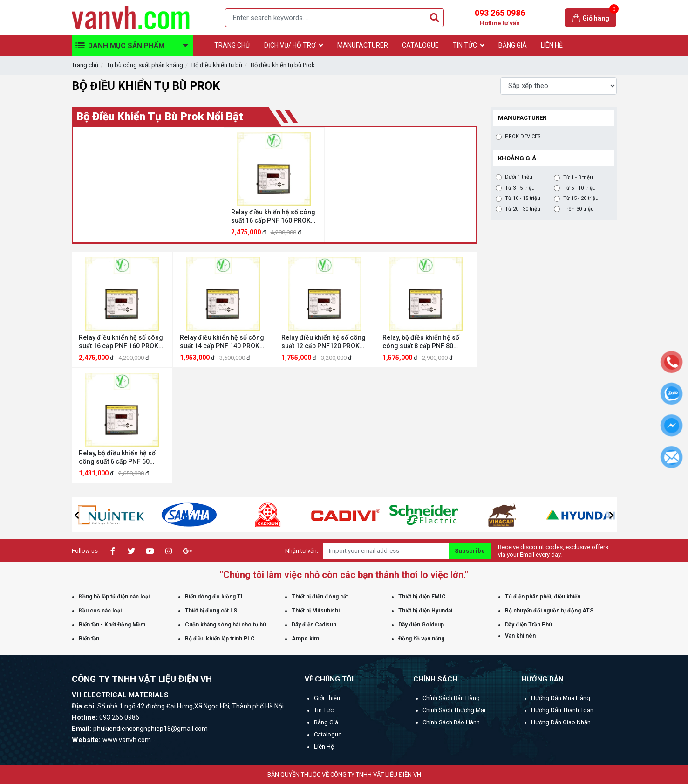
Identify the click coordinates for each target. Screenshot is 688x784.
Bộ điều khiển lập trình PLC (220, 639)
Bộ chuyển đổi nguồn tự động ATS (549, 611)
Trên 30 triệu (579, 209)
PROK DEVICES (523, 137)
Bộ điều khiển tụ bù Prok (283, 65)
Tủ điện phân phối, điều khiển (543, 597)
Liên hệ (324, 746)
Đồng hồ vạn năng (421, 639)
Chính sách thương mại (454, 710)
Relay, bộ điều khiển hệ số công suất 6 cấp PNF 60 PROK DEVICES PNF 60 (117, 457)
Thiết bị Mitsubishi (316, 611)
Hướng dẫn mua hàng (561, 698)
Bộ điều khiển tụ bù (217, 65)
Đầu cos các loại (100, 611)
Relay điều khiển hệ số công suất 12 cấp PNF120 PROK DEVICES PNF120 (324, 342)
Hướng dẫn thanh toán (562, 710)
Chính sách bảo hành (451, 722)
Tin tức (324, 710)
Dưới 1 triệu (519, 177)
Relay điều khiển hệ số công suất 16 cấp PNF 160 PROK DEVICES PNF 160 (273, 217)
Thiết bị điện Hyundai (425, 611)
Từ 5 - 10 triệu (579, 188)
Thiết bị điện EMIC (422, 597)
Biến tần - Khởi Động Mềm (112, 625)
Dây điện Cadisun (314, 625)
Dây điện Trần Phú (528, 625)
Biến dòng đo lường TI (214, 597)
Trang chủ (85, 65)
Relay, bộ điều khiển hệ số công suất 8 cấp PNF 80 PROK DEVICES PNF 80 (421, 342)
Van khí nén (520, 636)
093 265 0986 (500, 18)
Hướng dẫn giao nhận (561, 722)
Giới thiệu (327, 698)
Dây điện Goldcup (421, 625)
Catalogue (328, 734)
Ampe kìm (305, 639)
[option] (274, 185)
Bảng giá (326, 722)
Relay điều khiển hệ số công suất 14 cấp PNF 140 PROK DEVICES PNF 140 (222, 342)
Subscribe (470, 551)
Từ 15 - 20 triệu (581, 199)
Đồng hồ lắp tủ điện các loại (114, 597)
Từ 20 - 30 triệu (523, 209)
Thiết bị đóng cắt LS (211, 611)
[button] (77, 515)
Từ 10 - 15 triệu (523, 199)
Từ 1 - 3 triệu (578, 178)
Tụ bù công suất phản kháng (145, 65)
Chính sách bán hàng (451, 698)
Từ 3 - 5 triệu (520, 188)
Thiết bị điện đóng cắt (320, 597)
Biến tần (89, 639)
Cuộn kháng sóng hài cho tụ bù (225, 625)
